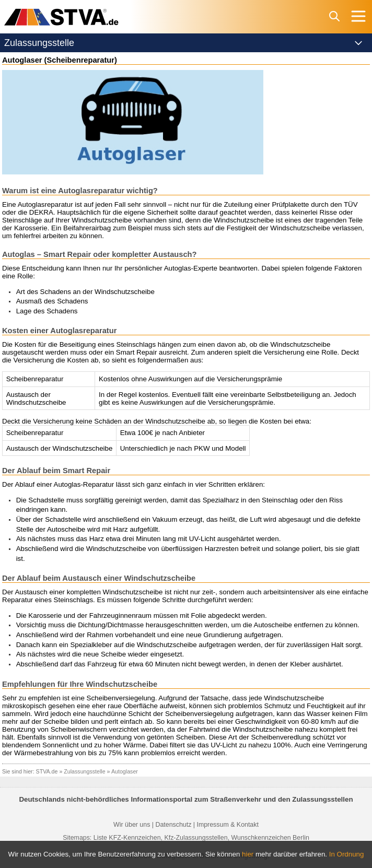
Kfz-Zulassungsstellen (196, 838)
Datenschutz (173, 825)
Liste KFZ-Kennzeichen (127, 838)
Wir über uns (132, 825)
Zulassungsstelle (84, 771)
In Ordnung (347, 854)
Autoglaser (125, 771)
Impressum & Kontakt (227, 825)
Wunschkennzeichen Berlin (270, 838)
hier (248, 854)
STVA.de (47, 771)
